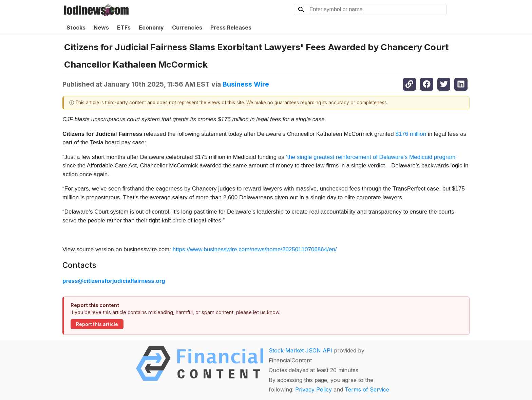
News (101, 28)
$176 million (411, 134)
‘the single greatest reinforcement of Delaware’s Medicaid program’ (371, 157)
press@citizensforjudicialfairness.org (114, 281)
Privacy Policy (313, 389)
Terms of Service (367, 389)
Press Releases (231, 28)
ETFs (124, 28)
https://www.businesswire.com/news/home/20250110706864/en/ (255, 249)
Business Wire (246, 84)
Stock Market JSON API (300, 350)
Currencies (187, 28)
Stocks (76, 28)
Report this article (97, 324)
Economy (151, 28)
